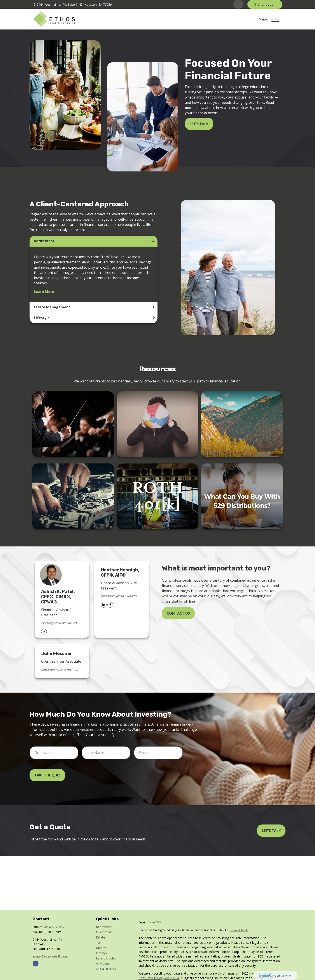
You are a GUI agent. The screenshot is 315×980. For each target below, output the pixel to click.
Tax (99, 943)
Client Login (265, 4)
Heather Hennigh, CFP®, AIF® (120, 572)
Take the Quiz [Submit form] (47, 775)
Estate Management (52, 307)
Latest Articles (106, 958)
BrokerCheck (239, 930)
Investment (104, 932)
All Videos (103, 964)
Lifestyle (42, 318)
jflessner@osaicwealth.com (60, 669)
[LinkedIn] (44, 632)
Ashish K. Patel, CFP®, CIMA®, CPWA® (58, 597)
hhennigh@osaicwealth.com (120, 596)
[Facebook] (238, 4)
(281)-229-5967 (53, 927)
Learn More (44, 292)
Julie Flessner (57, 653)
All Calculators (106, 969)
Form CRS (154, 922)
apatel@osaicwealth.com (60, 623)
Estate (101, 937)
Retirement (44, 241)
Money (101, 948)
